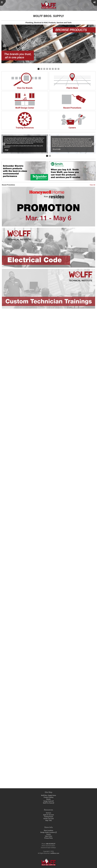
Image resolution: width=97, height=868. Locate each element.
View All (92, 185)
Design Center (48, 801)
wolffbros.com (55, 853)
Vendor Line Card (48, 819)
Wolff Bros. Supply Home (48, 795)
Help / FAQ (49, 820)
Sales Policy (48, 836)
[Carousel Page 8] (58, 69)
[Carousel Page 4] (47, 69)
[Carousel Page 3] (44, 69)
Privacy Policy (48, 838)
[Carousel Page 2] (41, 69)
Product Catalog (48, 797)
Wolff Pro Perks (48, 803)
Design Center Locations (48, 832)
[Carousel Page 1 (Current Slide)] (39, 69)
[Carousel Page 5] (50, 69)
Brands (48, 799)
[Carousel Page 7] (56, 69)
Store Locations (49, 830)
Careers (49, 834)
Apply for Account (49, 815)
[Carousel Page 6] (53, 69)
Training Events (49, 817)
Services (48, 813)
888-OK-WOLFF (51, 844)
